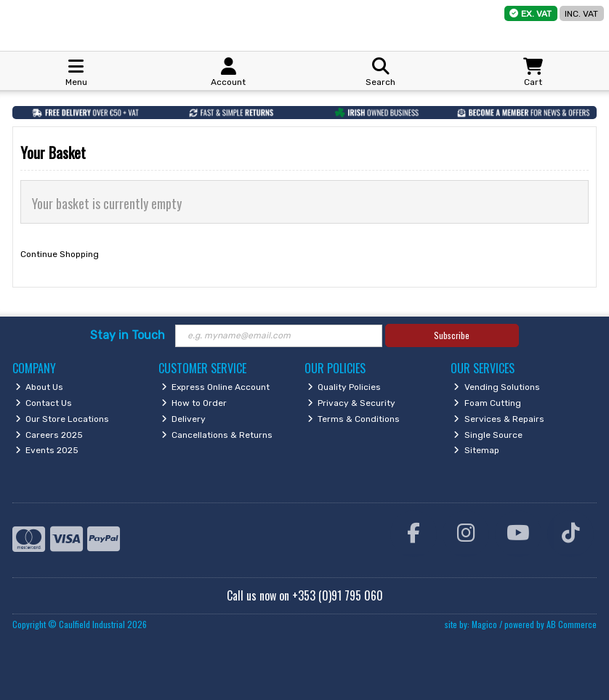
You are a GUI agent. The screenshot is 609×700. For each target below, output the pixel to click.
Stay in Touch (128, 335)
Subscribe (452, 335)
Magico (484, 624)
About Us (40, 387)
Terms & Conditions (354, 419)
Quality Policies (344, 387)
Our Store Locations (62, 419)
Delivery (184, 419)
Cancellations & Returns (217, 435)
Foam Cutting (487, 403)
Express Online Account (216, 387)
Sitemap (476, 450)
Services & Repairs (499, 419)
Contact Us (44, 403)
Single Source (488, 435)
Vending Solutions (497, 387)
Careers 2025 (49, 435)
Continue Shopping (60, 254)
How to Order (194, 403)
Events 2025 (47, 450)
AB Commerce (572, 624)
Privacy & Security (352, 403)
